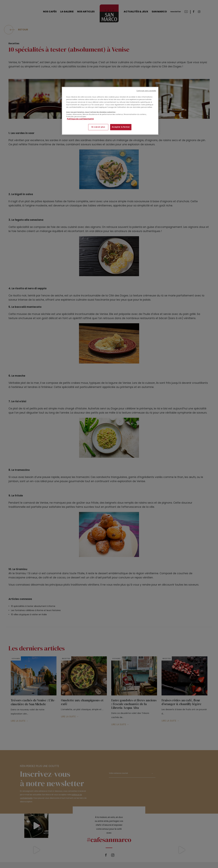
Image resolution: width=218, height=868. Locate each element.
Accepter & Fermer (121, 127)
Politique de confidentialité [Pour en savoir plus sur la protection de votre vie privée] (80, 119)
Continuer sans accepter (146, 91)
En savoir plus (98, 127)
